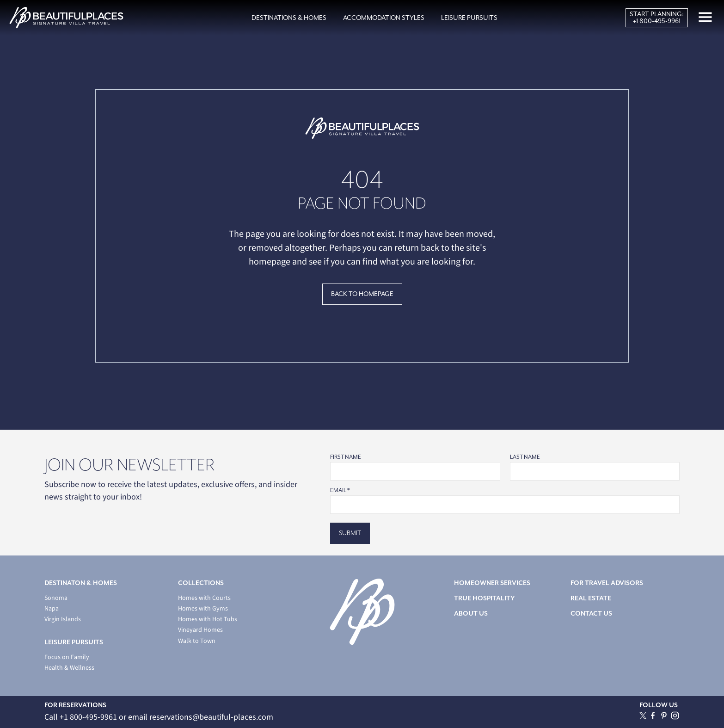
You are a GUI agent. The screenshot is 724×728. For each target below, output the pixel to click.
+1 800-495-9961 (657, 21)
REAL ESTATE (591, 598)
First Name (346, 457)
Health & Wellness (69, 668)
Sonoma (56, 598)
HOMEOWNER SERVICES (492, 583)
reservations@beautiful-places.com (211, 717)
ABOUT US (471, 614)
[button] (289, 18)
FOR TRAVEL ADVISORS (607, 583)
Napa (52, 609)
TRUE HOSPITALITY (485, 598)
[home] (66, 18)
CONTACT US (591, 614)
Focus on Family (67, 657)
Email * (340, 490)
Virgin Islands (63, 620)
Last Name (525, 457)
